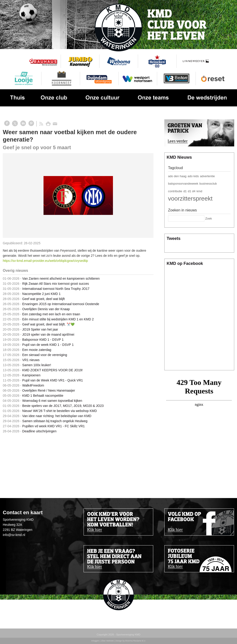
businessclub (208, 184)
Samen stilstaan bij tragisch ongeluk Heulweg (55, 421)
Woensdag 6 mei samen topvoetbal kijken (52, 401)
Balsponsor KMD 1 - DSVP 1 (43, 340)
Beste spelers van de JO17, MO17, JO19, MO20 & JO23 (63, 406)
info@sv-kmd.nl (14, 535)
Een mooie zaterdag (37, 350)
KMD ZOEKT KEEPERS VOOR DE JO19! (52, 370)
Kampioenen (31, 375)
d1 (185, 191)
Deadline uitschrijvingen (39, 431)
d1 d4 (192, 191)
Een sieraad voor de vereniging (45, 355)
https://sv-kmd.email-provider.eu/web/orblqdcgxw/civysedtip (45, 261)
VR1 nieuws (31, 360)
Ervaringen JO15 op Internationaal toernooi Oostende (61, 304)
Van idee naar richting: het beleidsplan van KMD (57, 416)
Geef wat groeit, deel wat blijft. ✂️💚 (48, 324)
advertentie (207, 176)
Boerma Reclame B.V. (135, 641)
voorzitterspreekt (190, 198)
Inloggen (95, 641)
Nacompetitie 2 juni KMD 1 (41, 294)
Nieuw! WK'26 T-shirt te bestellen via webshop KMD (59, 411)
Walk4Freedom (33, 385)
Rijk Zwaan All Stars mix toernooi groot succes (56, 284)
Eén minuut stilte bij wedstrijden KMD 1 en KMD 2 (58, 319)
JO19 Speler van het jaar (40, 329)
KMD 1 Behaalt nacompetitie (43, 396)
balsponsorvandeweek (183, 184)
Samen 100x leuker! (37, 365)
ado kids (193, 176)
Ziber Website (107, 641)
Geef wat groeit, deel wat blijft (44, 299)
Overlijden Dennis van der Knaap (46, 309)
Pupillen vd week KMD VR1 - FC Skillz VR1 (53, 426)
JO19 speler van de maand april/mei (48, 334)
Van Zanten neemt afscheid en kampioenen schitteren (62, 279)
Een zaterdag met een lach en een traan (51, 314)
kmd (199, 191)
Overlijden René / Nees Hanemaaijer (49, 390)
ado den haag (177, 176)
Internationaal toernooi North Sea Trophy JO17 (56, 289)
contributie (175, 191)
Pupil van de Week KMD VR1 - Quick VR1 (53, 380)
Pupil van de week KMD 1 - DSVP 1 (48, 345)
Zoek (209, 218)
